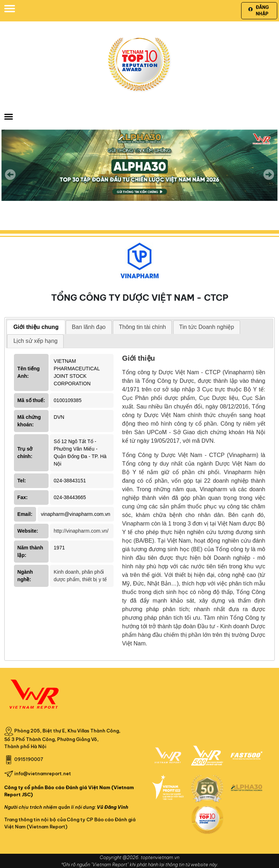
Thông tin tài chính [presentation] (143, 327)
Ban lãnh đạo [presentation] (89, 327)
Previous (10, 174)
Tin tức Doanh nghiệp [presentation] (207, 327)
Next (269, 179)
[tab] (36, 327)
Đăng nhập (258, 11)
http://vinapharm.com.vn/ (81, 531)
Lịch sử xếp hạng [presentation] (35, 341)
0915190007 (29, 759)
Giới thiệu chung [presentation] (36, 327)
